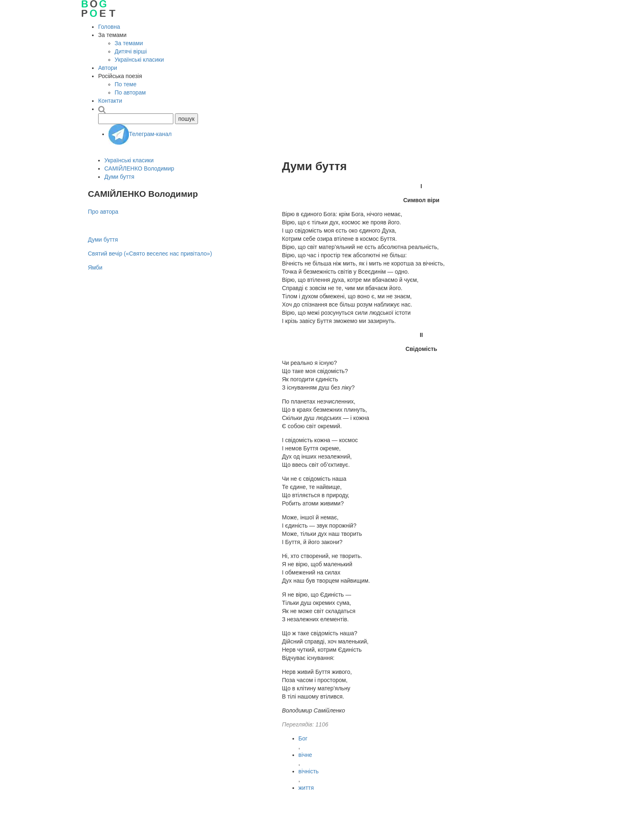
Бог (303, 738)
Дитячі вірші (131, 51)
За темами (129, 43)
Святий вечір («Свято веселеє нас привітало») (150, 254)
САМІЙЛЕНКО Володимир (139, 168)
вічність (309, 771)
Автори (108, 68)
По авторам (130, 92)
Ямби (95, 267)
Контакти (110, 101)
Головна (109, 27)
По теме (125, 84)
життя (306, 788)
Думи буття (119, 177)
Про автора (103, 212)
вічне (305, 755)
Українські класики (139, 60)
